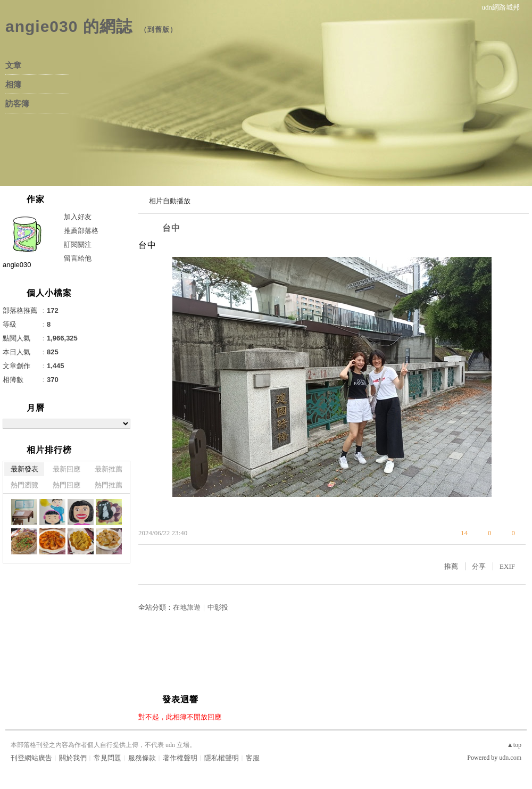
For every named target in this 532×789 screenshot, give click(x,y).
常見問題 (107, 758)
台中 (171, 228)
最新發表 (24, 469)
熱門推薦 (109, 485)
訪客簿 (17, 104)
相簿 (13, 85)
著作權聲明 (180, 758)
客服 (253, 758)
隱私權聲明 (222, 758)
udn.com (510, 758)
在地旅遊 (187, 607)
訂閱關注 (78, 244)
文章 (13, 65)
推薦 (451, 566)
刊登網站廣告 (31, 758)
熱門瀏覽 (24, 485)
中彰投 (218, 607)
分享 (479, 566)
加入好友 (78, 217)
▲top (514, 745)
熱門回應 (66, 485)
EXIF (507, 566)
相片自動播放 (170, 201)
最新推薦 (109, 469)
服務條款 (142, 758)
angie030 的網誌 (69, 26)
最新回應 (66, 469)
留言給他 (78, 258)
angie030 (17, 265)
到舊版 (159, 30)
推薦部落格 (81, 231)
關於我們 (73, 758)
